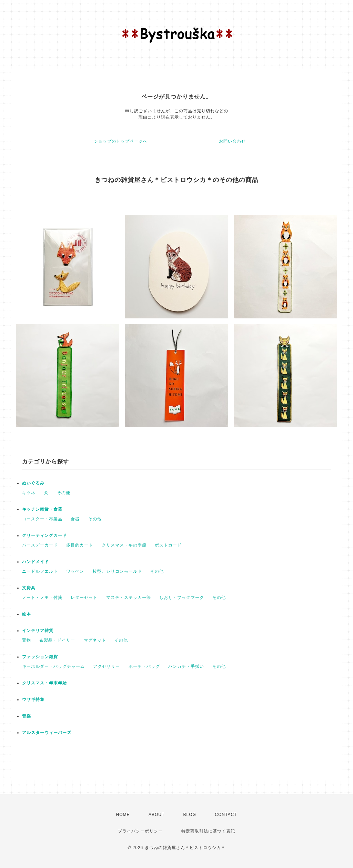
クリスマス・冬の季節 (124, 545)
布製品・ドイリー (57, 640)
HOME (123, 815)
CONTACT (226, 815)
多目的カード (80, 545)
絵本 (27, 614)
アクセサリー (107, 666)
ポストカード (168, 545)
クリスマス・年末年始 (44, 683)
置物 (27, 640)
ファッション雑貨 (40, 657)
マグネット (95, 640)
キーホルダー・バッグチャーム (53, 666)
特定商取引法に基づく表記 (208, 831)
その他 (64, 493)
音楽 (27, 716)
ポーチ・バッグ (144, 666)
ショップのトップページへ (121, 141)
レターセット (84, 598)
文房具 (29, 588)
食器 (75, 519)
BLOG (190, 815)
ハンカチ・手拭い (186, 666)
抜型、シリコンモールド (117, 571)
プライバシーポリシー (140, 831)
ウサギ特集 (33, 699)
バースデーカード (40, 545)
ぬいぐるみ (33, 483)
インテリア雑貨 (38, 631)
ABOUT (157, 815)
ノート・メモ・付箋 (42, 598)
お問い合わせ (232, 141)
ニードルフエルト (40, 571)
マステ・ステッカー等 (129, 598)
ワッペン (75, 571)
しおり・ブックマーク (182, 598)
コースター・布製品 (42, 519)
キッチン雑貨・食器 (42, 509)
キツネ (29, 493)
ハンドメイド (36, 562)
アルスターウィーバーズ (47, 733)
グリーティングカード (44, 535)
